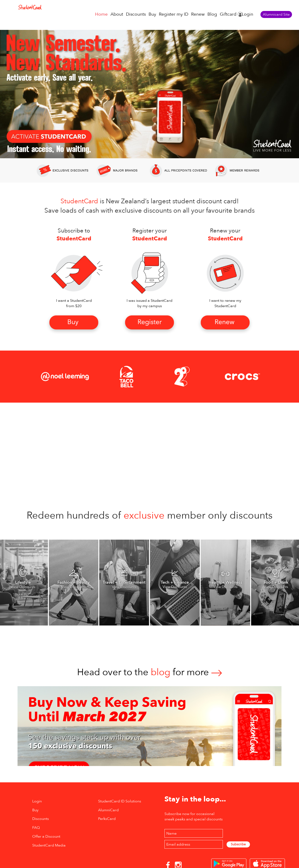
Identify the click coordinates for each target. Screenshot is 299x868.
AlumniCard (108, 810)
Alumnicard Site (276, 14)
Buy (152, 14)
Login (247, 14)
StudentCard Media (49, 845)
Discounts (136, 14)
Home (101, 14)
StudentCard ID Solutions (120, 801)
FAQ (36, 828)
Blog (212, 14)
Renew (198, 14)
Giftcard (228, 14)
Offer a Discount (46, 836)
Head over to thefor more (149, 672)
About (117, 14)
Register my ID (174, 14)
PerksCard (107, 819)
